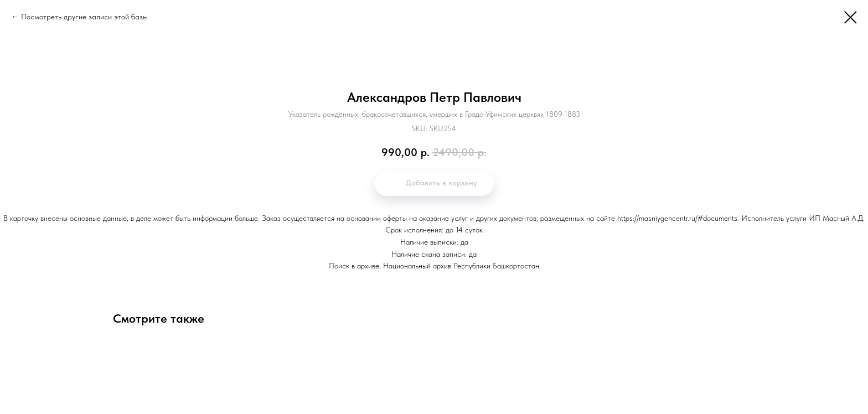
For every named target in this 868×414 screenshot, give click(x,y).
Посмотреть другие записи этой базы (84, 17)
